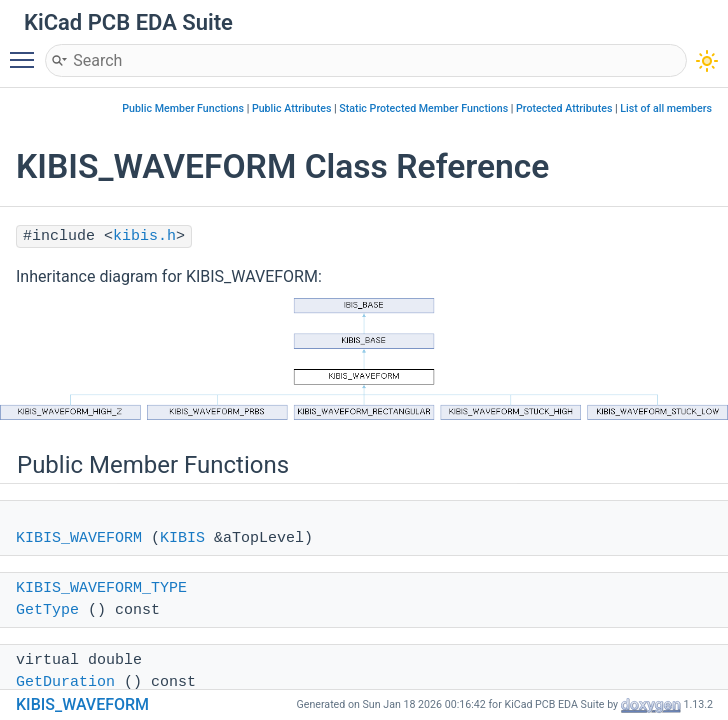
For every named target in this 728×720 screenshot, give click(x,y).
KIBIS (182, 538)
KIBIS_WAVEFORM (79, 538)
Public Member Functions (183, 108)
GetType (47, 610)
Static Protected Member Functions (423, 108)
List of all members (666, 108)
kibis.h (144, 236)
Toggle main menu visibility (27, 51)
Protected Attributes (564, 108)
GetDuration (65, 682)
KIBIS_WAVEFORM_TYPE (101, 588)
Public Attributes (292, 108)
